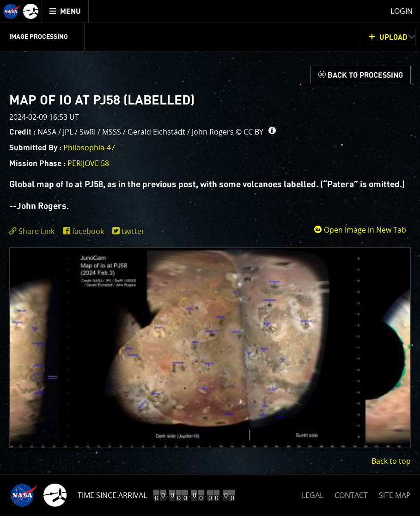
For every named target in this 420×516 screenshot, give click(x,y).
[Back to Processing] (361, 75)
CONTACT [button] (351, 495)
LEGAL (313, 494)
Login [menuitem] (402, 11)
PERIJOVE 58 (88, 163)
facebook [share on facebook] (88, 231)
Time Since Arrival (112, 495)
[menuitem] (65, 11)
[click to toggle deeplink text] (34, 231)
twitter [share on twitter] (133, 231)
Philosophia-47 (89, 147)
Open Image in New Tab (360, 230)
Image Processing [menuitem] (39, 37)
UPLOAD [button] (393, 37)
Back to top (391, 461)
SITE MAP (395, 495)
